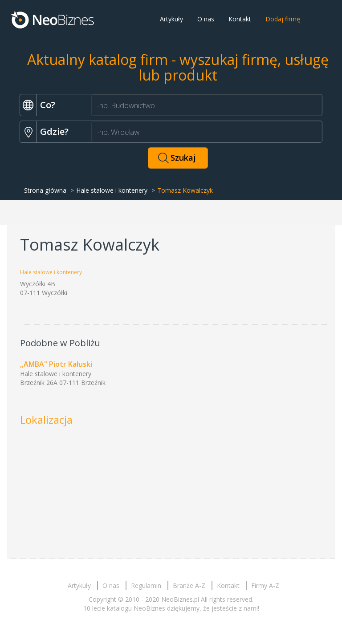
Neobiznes (53, 19)
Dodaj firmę (283, 19)
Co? (48, 105)
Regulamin (146, 585)
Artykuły (171, 19)
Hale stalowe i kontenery (112, 190)
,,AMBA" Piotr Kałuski (56, 364)
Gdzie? (54, 132)
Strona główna (45, 190)
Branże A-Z (189, 585)
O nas (206, 19)
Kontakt (240, 19)
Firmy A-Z (265, 585)
